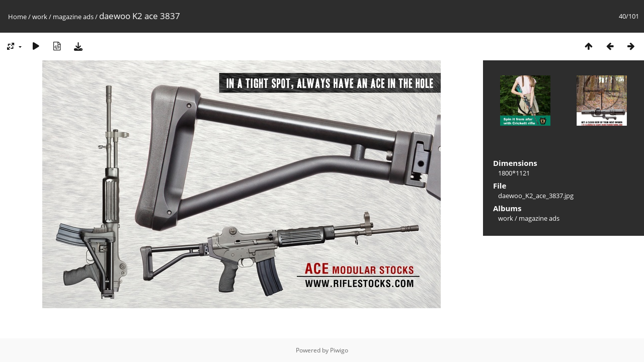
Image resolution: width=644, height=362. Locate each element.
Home (17, 17)
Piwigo (339, 350)
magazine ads (73, 17)
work (40, 17)
